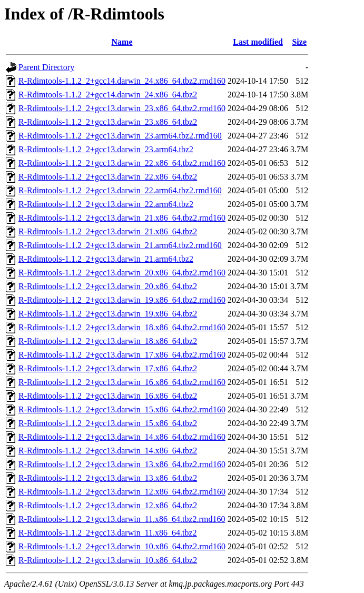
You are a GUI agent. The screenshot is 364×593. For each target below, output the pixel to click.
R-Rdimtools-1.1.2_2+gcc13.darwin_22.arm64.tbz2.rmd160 (120, 190)
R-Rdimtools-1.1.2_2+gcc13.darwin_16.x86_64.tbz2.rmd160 (122, 382)
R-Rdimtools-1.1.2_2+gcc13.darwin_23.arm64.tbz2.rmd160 (120, 136)
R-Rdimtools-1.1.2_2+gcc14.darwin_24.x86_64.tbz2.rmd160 (122, 81)
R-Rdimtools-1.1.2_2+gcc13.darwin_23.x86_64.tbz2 (108, 122)
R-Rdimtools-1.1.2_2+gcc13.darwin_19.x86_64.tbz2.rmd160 (122, 300)
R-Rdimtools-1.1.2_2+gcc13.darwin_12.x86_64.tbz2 (108, 505)
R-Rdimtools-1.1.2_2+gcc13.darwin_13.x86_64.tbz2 (108, 478)
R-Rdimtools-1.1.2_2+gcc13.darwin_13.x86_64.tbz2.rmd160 (122, 464)
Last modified (258, 42)
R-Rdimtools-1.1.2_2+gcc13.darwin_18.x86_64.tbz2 (108, 341)
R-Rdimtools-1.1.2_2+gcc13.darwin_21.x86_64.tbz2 (108, 231)
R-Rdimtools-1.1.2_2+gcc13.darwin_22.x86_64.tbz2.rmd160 (122, 163)
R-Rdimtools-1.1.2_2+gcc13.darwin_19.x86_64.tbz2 (108, 314)
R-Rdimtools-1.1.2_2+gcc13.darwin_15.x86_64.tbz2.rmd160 (122, 409)
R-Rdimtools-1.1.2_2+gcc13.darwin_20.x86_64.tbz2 (108, 286)
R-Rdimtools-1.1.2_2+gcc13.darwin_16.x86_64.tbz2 (108, 396)
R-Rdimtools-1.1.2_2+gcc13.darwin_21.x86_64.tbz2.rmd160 (122, 218)
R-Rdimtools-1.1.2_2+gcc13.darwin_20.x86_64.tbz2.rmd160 (122, 273)
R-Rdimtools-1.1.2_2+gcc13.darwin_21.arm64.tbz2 (106, 259)
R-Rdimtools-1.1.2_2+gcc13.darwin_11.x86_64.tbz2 (108, 533)
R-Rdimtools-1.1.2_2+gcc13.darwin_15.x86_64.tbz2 (108, 423)
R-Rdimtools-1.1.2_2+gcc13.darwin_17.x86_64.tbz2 (108, 368)
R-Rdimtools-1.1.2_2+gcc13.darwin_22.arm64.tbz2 (106, 204)
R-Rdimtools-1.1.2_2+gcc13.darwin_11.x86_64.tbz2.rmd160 (122, 519)
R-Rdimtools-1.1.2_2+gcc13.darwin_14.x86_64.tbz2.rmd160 (122, 437)
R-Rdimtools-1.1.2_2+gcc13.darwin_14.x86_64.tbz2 (108, 451)
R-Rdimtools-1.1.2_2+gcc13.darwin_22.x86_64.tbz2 (108, 177)
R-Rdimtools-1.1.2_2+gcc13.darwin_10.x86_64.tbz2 (108, 560)
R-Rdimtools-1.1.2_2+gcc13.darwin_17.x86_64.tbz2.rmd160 (122, 355)
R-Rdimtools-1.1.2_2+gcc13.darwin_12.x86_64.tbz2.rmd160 (122, 492)
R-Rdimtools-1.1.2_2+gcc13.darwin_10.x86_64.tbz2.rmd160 (122, 546)
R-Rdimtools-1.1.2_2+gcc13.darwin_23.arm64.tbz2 (106, 149)
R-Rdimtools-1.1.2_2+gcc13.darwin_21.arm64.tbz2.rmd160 (120, 245)
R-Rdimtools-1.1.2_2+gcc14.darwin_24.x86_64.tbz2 (108, 95)
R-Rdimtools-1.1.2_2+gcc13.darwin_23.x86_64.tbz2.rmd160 (122, 108)
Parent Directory (46, 67)
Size (299, 42)
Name (122, 42)
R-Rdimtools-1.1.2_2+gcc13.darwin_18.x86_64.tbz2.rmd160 (122, 327)
